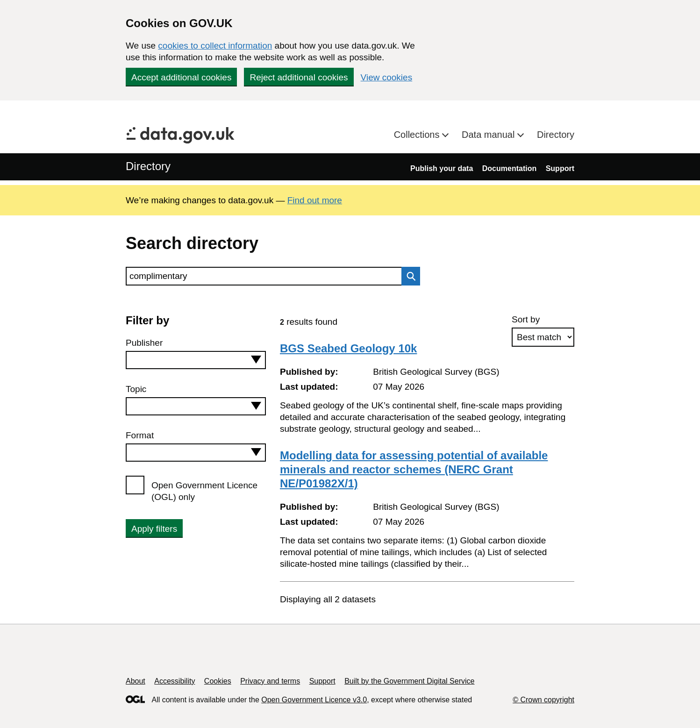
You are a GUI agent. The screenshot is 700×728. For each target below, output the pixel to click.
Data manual (489, 135)
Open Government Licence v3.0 (314, 700)
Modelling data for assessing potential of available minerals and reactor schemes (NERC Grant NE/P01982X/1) (414, 469)
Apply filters (154, 529)
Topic (136, 389)
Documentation (509, 168)
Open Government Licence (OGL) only (204, 491)
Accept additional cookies (181, 77)
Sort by (526, 319)
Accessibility (175, 681)
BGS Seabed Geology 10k (348, 348)
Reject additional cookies (299, 77)
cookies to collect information (215, 46)
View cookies (387, 77)
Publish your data (442, 168)
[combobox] (196, 360)
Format (140, 435)
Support (560, 168)
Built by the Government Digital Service (409, 681)
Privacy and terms (270, 681)
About (136, 681)
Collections (418, 135)
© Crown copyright (543, 700)
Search (408, 276)
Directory (556, 135)
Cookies (218, 681)
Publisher (144, 343)
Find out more (315, 200)
